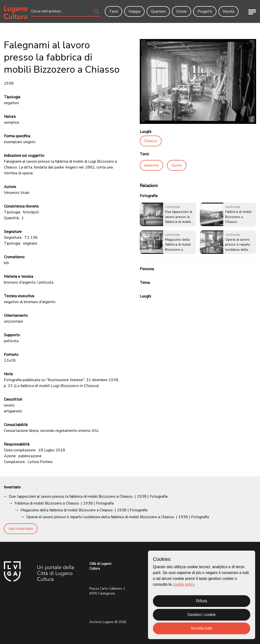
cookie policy (184, 584)
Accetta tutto (202, 628)
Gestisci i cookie (202, 615)
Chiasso (151, 141)
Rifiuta (201, 601)
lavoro (177, 165)
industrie (151, 165)
